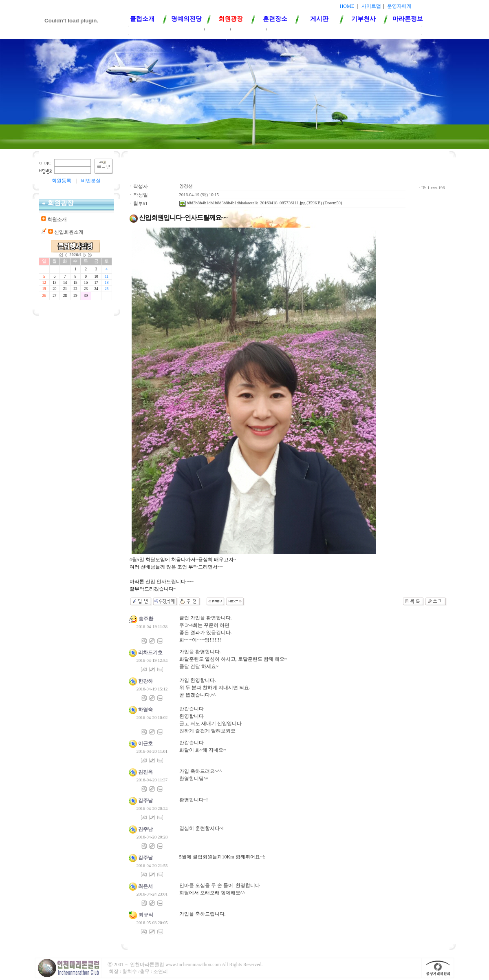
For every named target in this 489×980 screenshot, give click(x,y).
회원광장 (231, 19)
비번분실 (91, 181)
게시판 (319, 19)
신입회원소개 (249, 31)
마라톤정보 (408, 19)
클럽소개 (142, 19)
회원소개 (218, 31)
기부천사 (363, 19)
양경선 (186, 186)
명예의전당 (186, 19)
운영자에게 (399, 6)
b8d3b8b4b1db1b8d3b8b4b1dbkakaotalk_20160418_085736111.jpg (242, 203)
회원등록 (62, 181)
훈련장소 (275, 19)
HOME (347, 6)
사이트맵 (371, 6)
